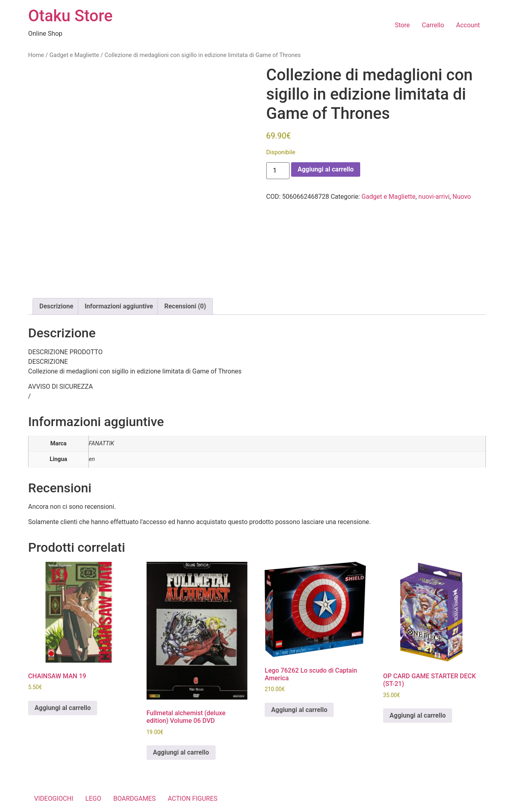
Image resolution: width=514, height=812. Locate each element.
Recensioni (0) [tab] (185, 306)
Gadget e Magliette (74, 55)
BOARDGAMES (135, 799)
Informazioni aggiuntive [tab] (119, 306)
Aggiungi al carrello (326, 169)
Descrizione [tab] (56, 306)
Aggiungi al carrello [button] (63, 708)
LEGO (94, 799)
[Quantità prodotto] (278, 171)
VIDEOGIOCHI (54, 799)
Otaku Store (70, 16)
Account (468, 25)
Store (402, 25)
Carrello (433, 25)
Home (36, 55)
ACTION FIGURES (193, 799)
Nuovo (462, 197)
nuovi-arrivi (434, 197)
